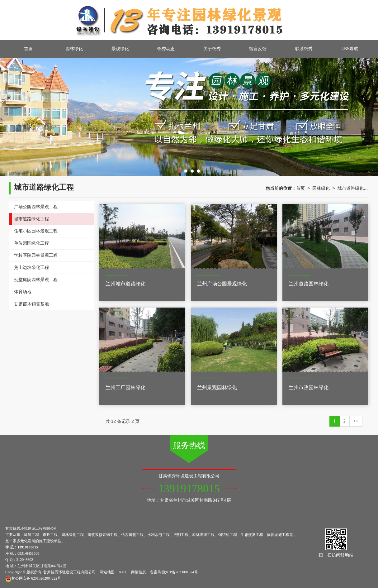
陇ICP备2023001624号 (180, 572)
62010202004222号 (33, 578)
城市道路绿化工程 (353, 188)
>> (356, 421)
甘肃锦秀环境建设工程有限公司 (69, 572)
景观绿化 (120, 49)
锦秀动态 (166, 49)
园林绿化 (74, 49)
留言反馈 (258, 49)
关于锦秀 (212, 49)
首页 (28, 49)
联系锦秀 (304, 49)
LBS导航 (350, 49)
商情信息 (139, 572)
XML (123, 572)
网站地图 (107, 572)
